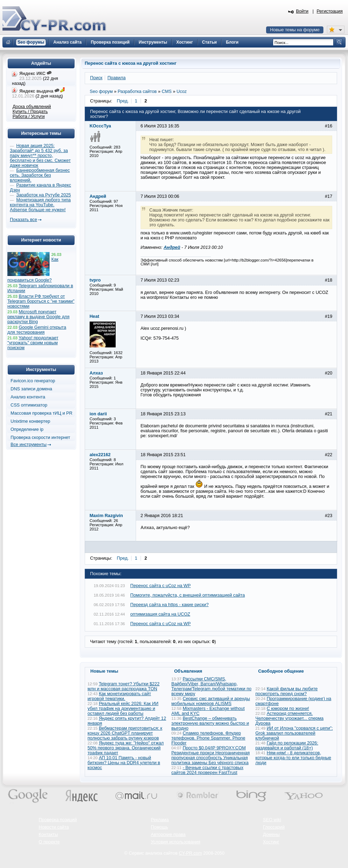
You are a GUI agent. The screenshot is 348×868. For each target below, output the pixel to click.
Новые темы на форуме (295, 30)
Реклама (160, 820)
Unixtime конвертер (30, 421)
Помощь (159, 827)
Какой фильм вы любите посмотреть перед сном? (287, 691)
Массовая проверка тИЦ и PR (41, 413)
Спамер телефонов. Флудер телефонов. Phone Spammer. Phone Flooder (208, 738)
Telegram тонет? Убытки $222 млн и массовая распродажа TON (124, 686)
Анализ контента (28, 397)
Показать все (23, 220)
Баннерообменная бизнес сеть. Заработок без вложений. (40, 175)
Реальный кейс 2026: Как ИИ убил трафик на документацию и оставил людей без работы (123, 709)
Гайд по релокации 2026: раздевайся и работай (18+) (287, 746)
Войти (302, 11)
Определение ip (27, 429)
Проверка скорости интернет (40, 438)
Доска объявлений (32, 107)
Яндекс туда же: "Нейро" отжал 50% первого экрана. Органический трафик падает (126, 748)
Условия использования (176, 842)
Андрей (172, 247)
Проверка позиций (58, 820)
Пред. (123, 101)
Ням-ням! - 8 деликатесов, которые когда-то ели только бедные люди (294, 758)
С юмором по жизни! (288, 709)
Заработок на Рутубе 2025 (43, 195)
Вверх (306, 843)
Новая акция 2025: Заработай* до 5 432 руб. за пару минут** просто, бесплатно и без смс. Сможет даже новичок (40, 156)
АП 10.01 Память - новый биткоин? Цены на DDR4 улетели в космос (124, 763)
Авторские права (168, 835)
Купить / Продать (30, 112)
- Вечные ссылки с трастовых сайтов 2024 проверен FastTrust (208, 770)
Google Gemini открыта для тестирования (37, 330)
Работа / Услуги (29, 117)
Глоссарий (274, 827)
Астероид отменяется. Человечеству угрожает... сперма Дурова (290, 718)
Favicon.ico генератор (33, 381)
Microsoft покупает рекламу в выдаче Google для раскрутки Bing (38, 317)
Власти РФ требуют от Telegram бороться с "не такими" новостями (41, 301)
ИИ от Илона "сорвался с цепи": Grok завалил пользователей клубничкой (294, 733)
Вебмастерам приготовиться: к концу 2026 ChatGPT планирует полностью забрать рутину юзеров (125, 733)
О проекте (49, 842)
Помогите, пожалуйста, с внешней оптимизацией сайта (188, 595)
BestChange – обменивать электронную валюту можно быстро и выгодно (210, 723)
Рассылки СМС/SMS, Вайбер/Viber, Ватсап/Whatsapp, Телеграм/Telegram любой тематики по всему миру (212, 686)
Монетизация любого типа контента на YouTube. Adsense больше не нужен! (40, 205)
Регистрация (330, 11)
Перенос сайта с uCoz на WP (161, 586)
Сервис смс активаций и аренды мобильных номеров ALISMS (211, 701)
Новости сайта (54, 827)
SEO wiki (272, 820)
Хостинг (271, 842)
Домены (271, 835)
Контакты (48, 835)
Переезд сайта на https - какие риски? (170, 605)
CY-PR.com (191, 853)
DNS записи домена (31, 389)
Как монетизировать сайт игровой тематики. (119, 696)
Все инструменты (28, 445)
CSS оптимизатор (29, 405)
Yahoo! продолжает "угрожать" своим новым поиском (33, 343)
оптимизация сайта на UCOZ (160, 614)
